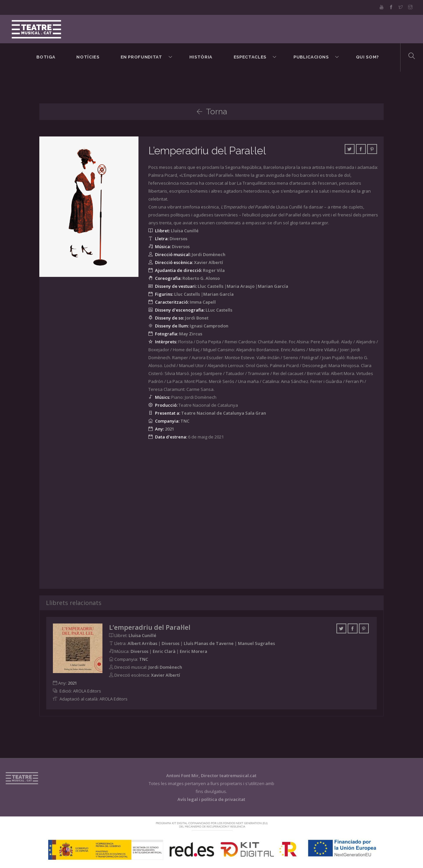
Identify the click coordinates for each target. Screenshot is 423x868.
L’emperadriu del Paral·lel (207, 151)
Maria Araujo (241, 286)
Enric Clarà (164, 651)
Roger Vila (214, 270)
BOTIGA (46, 57)
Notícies (88, 57)
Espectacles (250, 57)
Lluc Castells (211, 286)
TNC (185, 421)
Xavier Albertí (209, 262)
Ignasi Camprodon (209, 326)
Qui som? (367, 57)
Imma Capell (203, 302)
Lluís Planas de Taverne (209, 643)
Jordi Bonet (197, 318)
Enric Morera (193, 651)
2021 (170, 429)
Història (201, 57)
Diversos (178, 239)
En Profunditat (141, 57)
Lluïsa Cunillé (185, 231)
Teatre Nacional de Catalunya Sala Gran (224, 413)
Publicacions (311, 57)
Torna (212, 112)
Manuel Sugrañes (256, 643)
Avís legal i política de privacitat (211, 799)
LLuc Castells (219, 310)
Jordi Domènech (209, 254)
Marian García (273, 286)
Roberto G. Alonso (201, 278)
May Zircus (191, 334)
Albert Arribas (142, 643)
